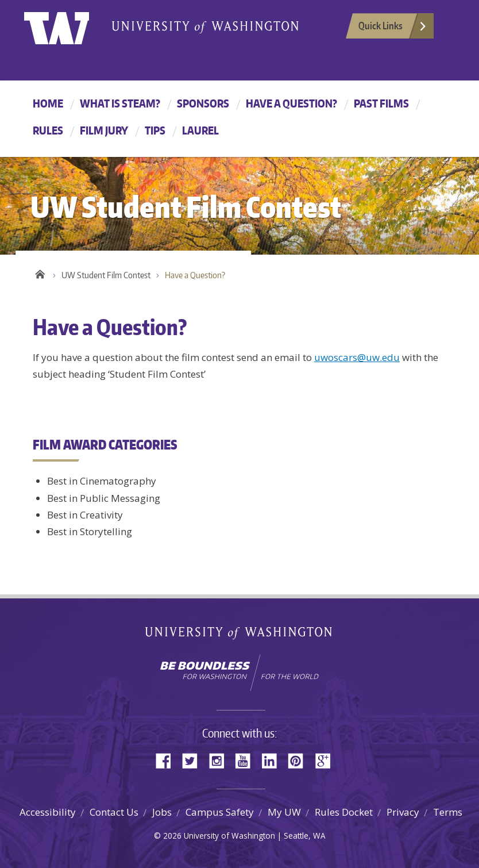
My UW (284, 812)
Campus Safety (220, 812)
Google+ (326, 760)
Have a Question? (291, 103)
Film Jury (104, 130)
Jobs (162, 812)
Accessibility (48, 812)
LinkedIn (273, 760)
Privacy (403, 812)
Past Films (381, 103)
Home (48, 103)
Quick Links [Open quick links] (393, 29)
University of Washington (71, 26)
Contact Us (114, 812)
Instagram (221, 760)
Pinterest (300, 760)
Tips (155, 130)
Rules (48, 130)
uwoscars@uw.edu (357, 357)
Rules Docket (344, 812)
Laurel (200, 130)
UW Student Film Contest (106, 275)
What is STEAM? (120, 103)
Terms (448, 812)
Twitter (194, 760)
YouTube (247, 760)
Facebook (168, 760)
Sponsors (203, 103)
